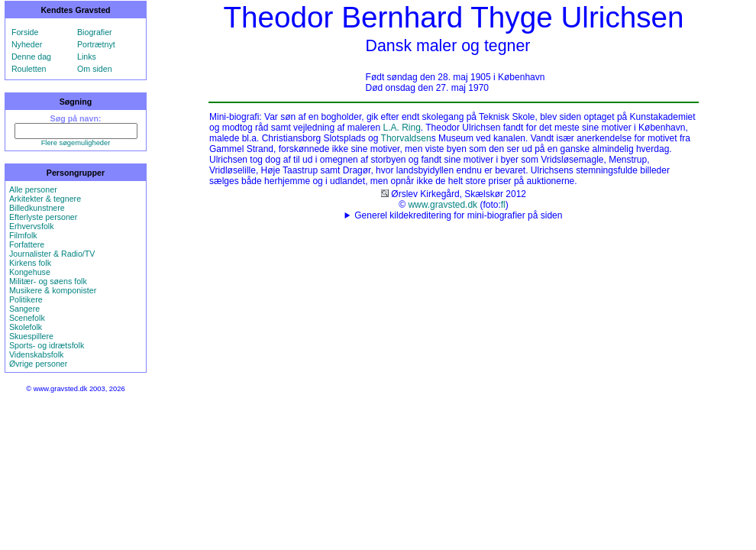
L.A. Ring (401, 128)
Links (87, 57)
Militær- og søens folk (48, 281)
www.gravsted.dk (443, 205)
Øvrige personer (38, 364)
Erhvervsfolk (32, 226)
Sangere (24, 309)
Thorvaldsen (406, 138)
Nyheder (27, 44)
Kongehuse (30, 272)
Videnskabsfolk (36, 354)
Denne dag (31, 57)
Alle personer (33, 189)
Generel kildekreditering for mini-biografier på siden (458, 215)
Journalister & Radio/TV (52, 254)
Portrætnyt (96, 44)
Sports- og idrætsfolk (47, 345)
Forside (25, 32)
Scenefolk (27, 318)
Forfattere (27, 244)
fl (503, 205)
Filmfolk (23, 235)
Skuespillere (31, 336)
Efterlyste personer (43, 217)
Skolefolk (26, 327)
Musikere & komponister (53, 290)
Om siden (95, 69)
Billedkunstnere (37, 208)
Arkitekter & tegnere (45, 199)
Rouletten (29, 69)
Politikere (26, 299)
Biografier (95, 32)
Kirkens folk (30, 263)
